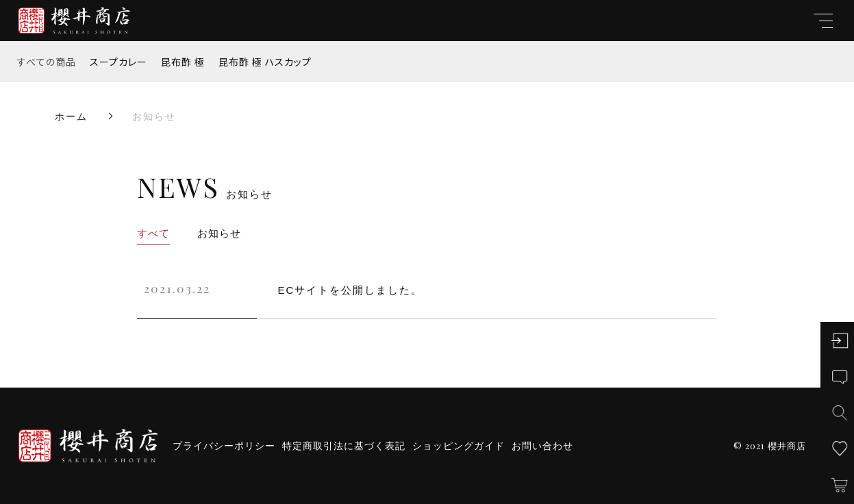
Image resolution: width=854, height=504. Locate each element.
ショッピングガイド (459, 446)
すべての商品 (47, 62)
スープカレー (118, 62)
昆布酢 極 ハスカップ (265, 62)
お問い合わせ (542, 446)
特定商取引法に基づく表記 (344, 446)
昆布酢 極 (183, 62)
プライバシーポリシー (224, 446)
